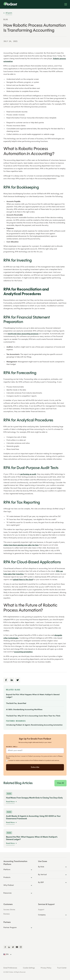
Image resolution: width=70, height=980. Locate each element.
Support (41, 910)
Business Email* (12, 747)
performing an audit (28, 474)
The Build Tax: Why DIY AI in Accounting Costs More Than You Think (33, 716)
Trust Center (62, 968)
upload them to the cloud (23, 580)
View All (60, 783)
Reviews (7, 914)
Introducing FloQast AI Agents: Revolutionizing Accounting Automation (34, 725)
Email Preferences (10, 968)
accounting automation (23, 652)
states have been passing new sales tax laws (21, 545)
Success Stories (9, 910)
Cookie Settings (29, 968)
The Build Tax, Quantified (16, 703)
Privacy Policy (46, 968)
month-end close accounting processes (23, 334)
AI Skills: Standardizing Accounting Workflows (24, 710)
